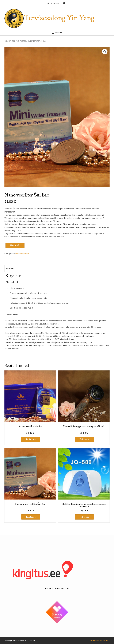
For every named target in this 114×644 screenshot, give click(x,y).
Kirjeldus (10, 269)
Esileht (8, 41)
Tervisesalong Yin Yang (59, 18)
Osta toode (15, 245)
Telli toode (31, 439)
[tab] (10, 269)
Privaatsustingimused (99, 640)
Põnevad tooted (19, 41)
